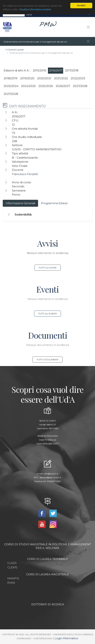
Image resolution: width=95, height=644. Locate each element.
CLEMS (12, 567)
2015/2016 (39, 70)
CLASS (12, 563)
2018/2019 (11, 78)
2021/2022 (61, 78)
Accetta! (81, 5)
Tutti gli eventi (48, 314)
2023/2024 (11, 86)
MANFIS (13, 578)
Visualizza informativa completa (35, 9)
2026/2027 (63, 86)
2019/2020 (27, 78)
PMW (11, 583)
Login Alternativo (66, 638)
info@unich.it (51, 474)
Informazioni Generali (20, 203)
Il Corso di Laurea (15, 50)
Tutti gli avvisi (47, 268)
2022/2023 (78, 78)
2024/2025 (28, 86)
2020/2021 (44, 78)
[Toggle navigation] (89, 15)
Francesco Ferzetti (25, 174)
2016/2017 (56, 70)
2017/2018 (72, 70)
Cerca (29, 15)
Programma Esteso (54, 203)
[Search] (14, 15)
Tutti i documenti (47, 360)
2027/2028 (80, 86)
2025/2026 (46, 86)
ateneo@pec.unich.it (50, 477)
